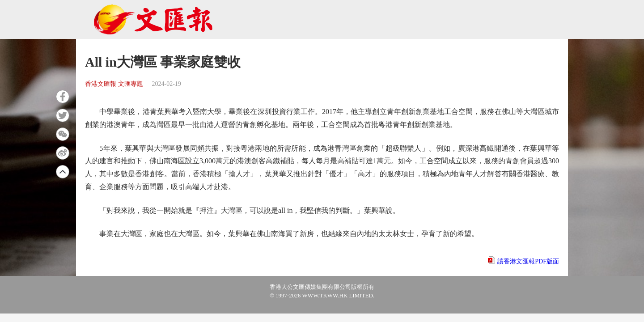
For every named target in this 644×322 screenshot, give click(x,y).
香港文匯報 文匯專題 (114, 84)
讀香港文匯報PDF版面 (528, 261)
